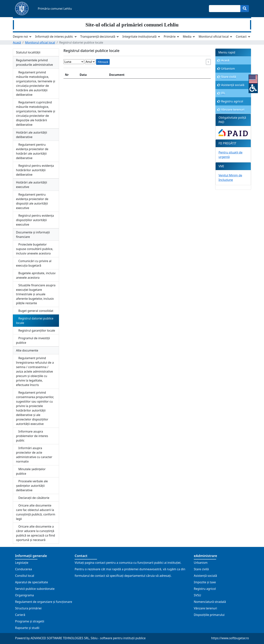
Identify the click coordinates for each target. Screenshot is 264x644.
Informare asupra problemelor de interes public (32, 436)
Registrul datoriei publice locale (35, 321)
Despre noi (20, 37)
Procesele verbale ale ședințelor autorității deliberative (32, 486)
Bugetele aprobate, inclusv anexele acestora (36, 275)
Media (187, 37)
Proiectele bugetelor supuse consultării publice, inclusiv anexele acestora (35, 249)
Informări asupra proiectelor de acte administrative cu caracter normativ (34, 455)
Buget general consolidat (35, 311)
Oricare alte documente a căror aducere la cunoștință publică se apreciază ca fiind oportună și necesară (35, 533)
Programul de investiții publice (33, 340)
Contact (241, 37)
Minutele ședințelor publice (31, 471)
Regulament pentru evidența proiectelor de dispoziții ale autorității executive (32, 201)
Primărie (170, 37)
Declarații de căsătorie (33, 498)
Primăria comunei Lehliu (55, 9)
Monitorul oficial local (214, 37)
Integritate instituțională (139, 37)
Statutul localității (28, 52)
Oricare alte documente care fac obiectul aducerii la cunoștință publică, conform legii (36, 512)
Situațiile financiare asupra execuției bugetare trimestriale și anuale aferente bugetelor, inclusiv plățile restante (36, 294)
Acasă (17, 42)
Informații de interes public (54, 37)
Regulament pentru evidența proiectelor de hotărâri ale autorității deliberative (32, 151)
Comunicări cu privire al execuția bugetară (34, 263)
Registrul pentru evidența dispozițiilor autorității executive (35, 220)
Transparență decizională (98, 37)
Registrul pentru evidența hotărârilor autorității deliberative (35, 170)
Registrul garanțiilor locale (36, 330)
